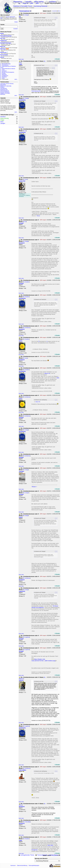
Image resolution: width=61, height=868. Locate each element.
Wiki (37, 3)
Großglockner (5, 76)
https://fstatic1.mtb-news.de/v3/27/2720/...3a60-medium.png (43, 660)
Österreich (4, 77)
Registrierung (18, 2)
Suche (25, 3)
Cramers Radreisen (5, 92)
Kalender (29, 2)
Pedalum (2, 87)
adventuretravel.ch (5, 91)
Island (3, 78)
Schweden (4, 71)
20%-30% (50, 845)
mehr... (16, 79)
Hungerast (35, 850)
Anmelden (53, 2)
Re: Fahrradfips (27, 822)
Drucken (57, 59)
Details (16, 22)
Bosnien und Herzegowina (8, 72)
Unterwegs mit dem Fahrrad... (7, 84)
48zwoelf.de (3, 85)
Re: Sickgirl (26, 15)
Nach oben (21, 59)
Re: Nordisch (26, 282)
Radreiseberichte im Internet (8, 69)
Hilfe (32, 3)
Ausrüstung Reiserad (40, 6)
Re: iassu (25, 179)
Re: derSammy (27, 328)
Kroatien (4, 73)
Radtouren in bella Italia (6, 86)
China (3, 70)
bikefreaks (3, 94)
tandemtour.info (4, 90)
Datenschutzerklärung (22, 865)
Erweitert (16, 29)
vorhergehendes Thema (26, 855)
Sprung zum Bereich (41, 858)
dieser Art (47, 373)
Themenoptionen (25, 11)
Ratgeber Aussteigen (5, 93)
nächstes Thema (54, 855)
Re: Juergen (26, 493)
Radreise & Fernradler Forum (23, 6)
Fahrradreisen (4, 88)
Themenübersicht (41, 855)
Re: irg (25, 131)
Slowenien (4, 75)
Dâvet (38, 216)
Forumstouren (5, 65)
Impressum (13, 865)
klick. (58, 378)
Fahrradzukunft (36, 91)
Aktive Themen (39, 2)
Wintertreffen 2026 (6, 64)
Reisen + (34, 487)
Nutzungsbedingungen (34, 865)
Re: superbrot (26, 637)
